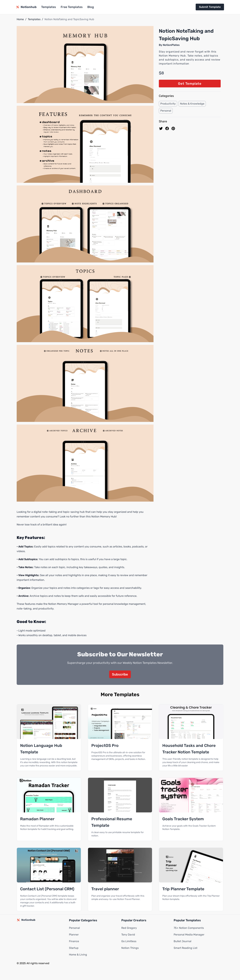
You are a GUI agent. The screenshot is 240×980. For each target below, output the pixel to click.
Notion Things (130, 948)
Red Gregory (129, 928)
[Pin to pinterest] (173, 128)
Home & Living (78, 955)
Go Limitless (129, 941)
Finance (74, 941)
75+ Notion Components (189, 928)
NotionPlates (171, 45)
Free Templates (72, 7)
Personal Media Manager (189, 935)
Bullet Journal (182, 941)
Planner (74, 935)
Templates (49, 7)
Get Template (190, 84)
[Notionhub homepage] (26, 7)
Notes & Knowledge (192, 104)
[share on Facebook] (167, 128)
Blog (91, 7)
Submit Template (210, 7)
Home (20, 19)
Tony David (128, 935)
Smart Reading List (185, 948)
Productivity (168, 104)
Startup (74, 948)
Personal (166, 111)
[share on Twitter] (161, 128)
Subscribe (120, 674)
